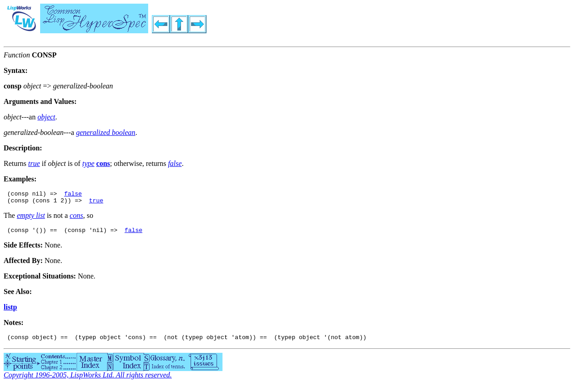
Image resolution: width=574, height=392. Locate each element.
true (96, 203)
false (73, 195)
